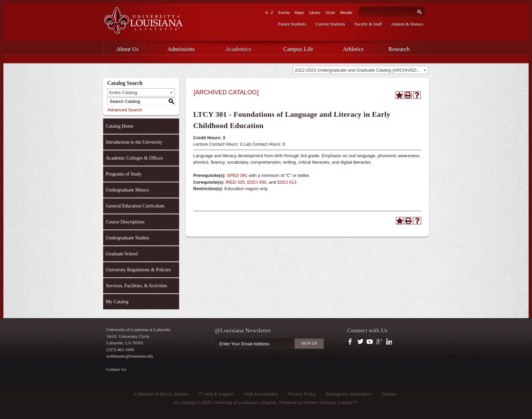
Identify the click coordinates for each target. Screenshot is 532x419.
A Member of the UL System (161, 394)
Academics (238, 49)
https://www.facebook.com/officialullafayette (352, 342)
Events (284, 13)
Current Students (330, 24)
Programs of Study (124, 174)
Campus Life (298, 49)
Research (399, 49)
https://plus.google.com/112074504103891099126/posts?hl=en (379, 342)
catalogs (188, 403)
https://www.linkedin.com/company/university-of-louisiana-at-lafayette (388, 342)
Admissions (181, 49)
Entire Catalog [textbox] (123, 93)
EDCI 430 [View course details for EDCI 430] (256, 182)
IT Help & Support (216, 394)
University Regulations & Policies (138, 270)
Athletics (353, 49)
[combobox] (361, 70)
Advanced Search (125, 110)
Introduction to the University (134, 142)
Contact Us (116, 369)
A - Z (269, 13)
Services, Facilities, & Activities (137, 286)
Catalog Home (120, 126)
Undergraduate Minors (127, 190)
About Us (128, 49)
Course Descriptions (125, 222)
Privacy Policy (302, 394)
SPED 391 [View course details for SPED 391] (237, 175)
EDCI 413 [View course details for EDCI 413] (287, 182)
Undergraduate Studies (128, 238)
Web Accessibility (261, 394)
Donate (389, 394)
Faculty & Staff (368, 24)
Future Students (292, 24)
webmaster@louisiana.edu (130, 356)
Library (315, 13)
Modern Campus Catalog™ (330, 403)
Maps (299, 13)
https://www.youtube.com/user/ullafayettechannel (370, 342)
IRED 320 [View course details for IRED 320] (235, 182)
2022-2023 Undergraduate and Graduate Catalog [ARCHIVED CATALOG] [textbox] (362, 70)
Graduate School (122, 254)
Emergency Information (349, 394)
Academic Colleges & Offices (134, 158)
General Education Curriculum (135, 206)
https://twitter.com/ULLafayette (361, 342)
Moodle (346, 13)
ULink (330, 13)
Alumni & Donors (407, 24)
